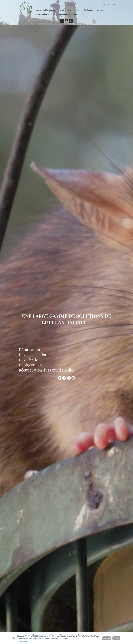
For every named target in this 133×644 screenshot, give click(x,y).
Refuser (116, 638)
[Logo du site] (26, 9)
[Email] (66, 21)
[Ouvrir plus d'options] (83, 14)
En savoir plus (22, 641)
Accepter (107, 638)
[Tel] (71, 21)
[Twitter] (69, 378)
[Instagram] (64, 378)
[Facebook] (62, 21)
